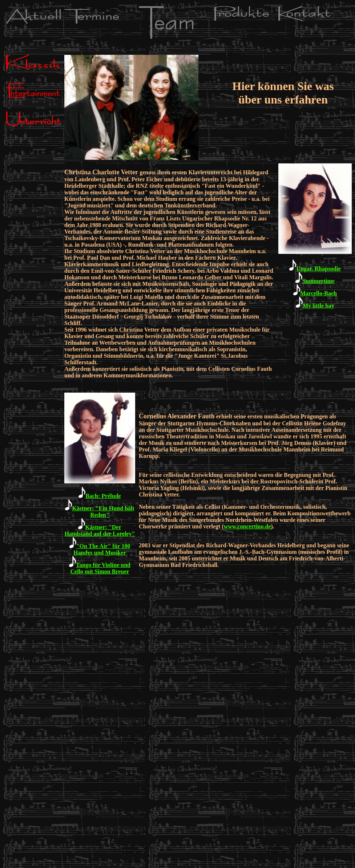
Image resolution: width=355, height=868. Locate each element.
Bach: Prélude (103, 496)
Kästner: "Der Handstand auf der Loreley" (100, 530)
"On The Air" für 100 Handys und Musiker (102, 549)
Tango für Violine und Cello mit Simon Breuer (100, 568)
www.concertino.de (247, 526)
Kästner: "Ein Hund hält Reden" (100, 512)
